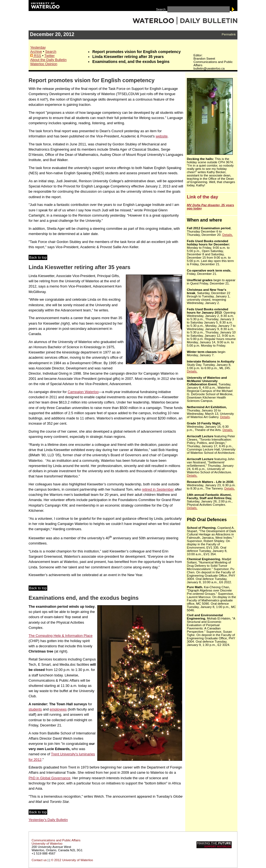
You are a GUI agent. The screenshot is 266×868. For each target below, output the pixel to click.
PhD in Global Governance (49, 778)
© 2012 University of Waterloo (72, 860)
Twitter (49, 56)
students (35, 709)
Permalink (229, 34)
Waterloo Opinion (44, 64)
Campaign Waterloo (83, 392)
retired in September (158, 489)
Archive (36, 52)
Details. (228, 235)
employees (58, 709)
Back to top (38, 257)
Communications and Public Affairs (56, 840)
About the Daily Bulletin (48, 60)
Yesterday (38, 47)
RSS (36, 56)
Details (225, 417)
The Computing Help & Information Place (61, 636)
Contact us (39, 860)
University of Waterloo (47, 844)
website (161, 136)
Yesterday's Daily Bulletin (48, 820)
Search (51, 52)
